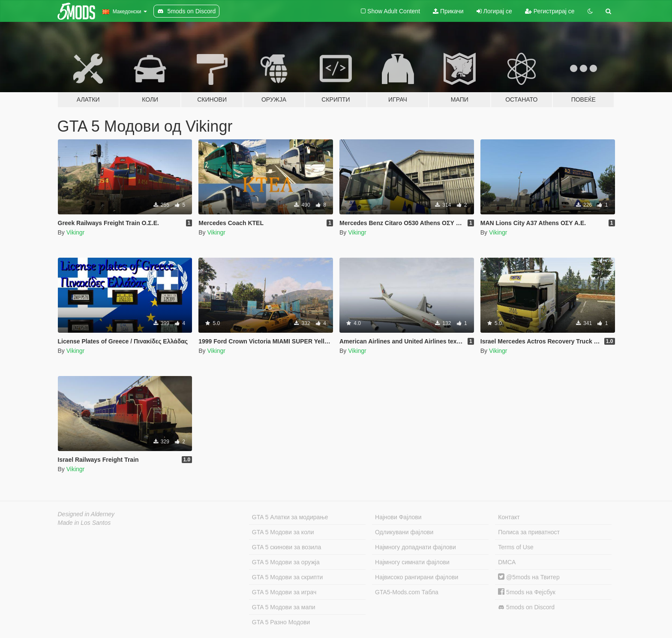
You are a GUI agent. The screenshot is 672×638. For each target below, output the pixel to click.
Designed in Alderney (86, 514)
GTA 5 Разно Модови (281, 622)
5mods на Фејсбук (527, 592)
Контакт (509, 517)
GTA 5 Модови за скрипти (288, 577)
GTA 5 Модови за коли (283, 532)
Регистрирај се (550, 11)
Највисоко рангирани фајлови (417, 577)
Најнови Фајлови (398, 517)
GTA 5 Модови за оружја (286, 562)
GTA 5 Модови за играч (284, 592)
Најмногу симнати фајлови (412, 562)
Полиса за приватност (529, 532)
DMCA (507, 562)
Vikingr (76, 232)
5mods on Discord (526, 607)
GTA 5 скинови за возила (286, 547)
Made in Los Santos (84, 523)
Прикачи (448, 11)
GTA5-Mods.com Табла (407, 592)
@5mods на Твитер (529, 577)
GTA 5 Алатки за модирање (290, 517)
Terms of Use (516, 547)
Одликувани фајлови (404, 532)
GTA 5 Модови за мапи (284, 607)
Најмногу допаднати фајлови (415, 547)
